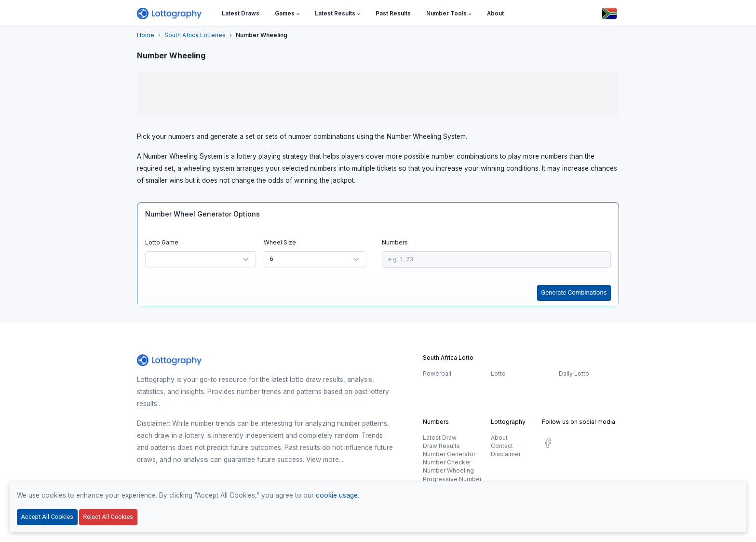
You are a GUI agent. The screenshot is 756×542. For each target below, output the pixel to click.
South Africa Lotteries (195, 35)
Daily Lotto (574, 373)
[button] (287, 14)
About (499, 438)
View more (323, 460)
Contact (502, 446)
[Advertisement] (378, 94)
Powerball (437, 373)
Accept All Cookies (47, 517)
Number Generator (449, 454)
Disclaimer (506, 454)
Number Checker (447, 462)
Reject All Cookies (108, 517)
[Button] (609, 14)
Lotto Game (162, 242)
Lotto (498, 373)
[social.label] (548, 445)
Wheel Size (280, 242)
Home (146, 35)
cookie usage (337, 495)
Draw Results (441, 446)
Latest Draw (440, 438)
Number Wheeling (448, 470)
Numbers (395, 242)
